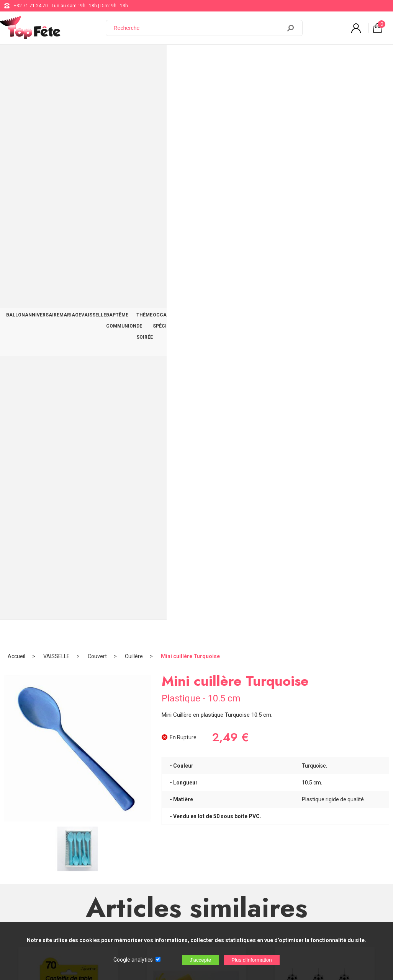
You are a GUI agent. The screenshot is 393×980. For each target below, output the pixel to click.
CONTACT (372, 58)
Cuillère (134, 82)
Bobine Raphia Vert (196, 481)
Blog (197, 847)
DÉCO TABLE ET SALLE (329, 58)
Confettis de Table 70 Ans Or (68, 481)
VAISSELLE (116, 58)
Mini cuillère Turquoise (190, 82)
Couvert (97, 82)
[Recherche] (198, 28)
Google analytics (133, 960)
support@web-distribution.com (225, 828)
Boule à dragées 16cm (196, 649)
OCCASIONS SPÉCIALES (269, 58)
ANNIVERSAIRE (52, 58)
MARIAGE (86, 58)
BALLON (19, 58)
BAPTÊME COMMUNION (162, 58)
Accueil (16, 82)
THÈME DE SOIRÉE (215, 58)
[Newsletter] (127, 916)
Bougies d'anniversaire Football (325, 481)
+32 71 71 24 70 (31, 6)
